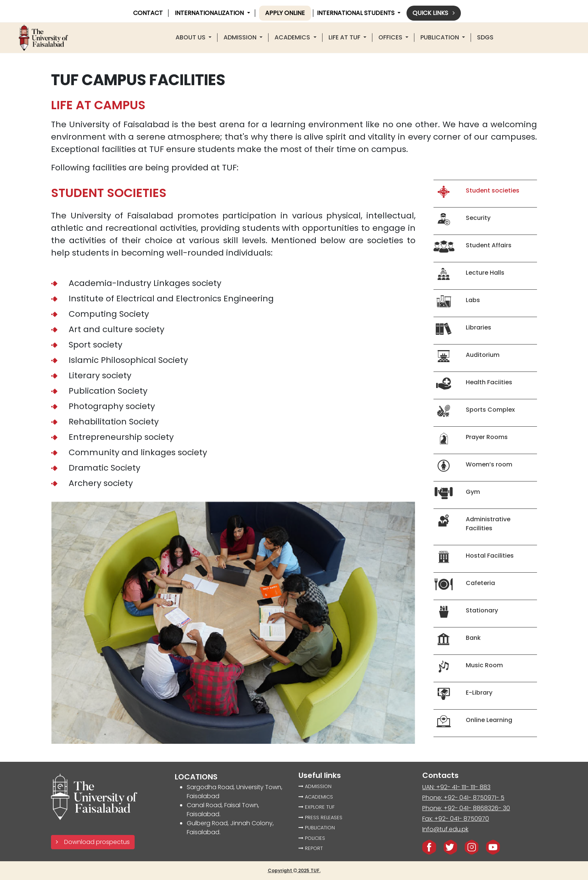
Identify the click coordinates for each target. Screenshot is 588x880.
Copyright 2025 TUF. (294, 870)
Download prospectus (93, 842)
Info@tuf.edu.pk (445, 829)
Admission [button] (241, 37)
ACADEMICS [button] (293, 37)
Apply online (285, 13)
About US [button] (191, 37)
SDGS (485, 37)
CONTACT (148, 13)
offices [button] (391, 37)
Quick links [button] (434, 13)
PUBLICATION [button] (440, 37)
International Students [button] (356, 13)
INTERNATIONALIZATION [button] (210, 13)
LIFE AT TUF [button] (345, 37)
